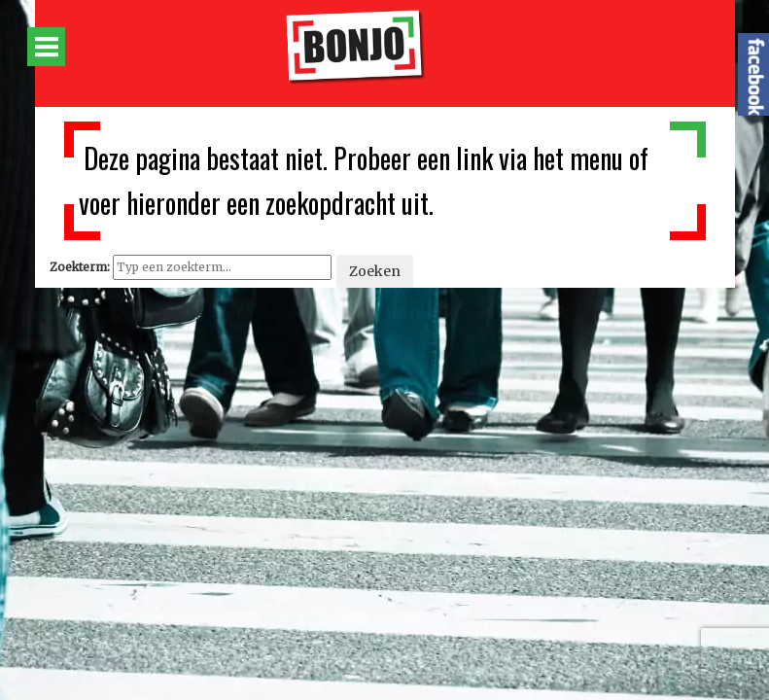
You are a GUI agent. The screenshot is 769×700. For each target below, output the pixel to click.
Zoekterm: (80, 267)
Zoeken (375, 271)
